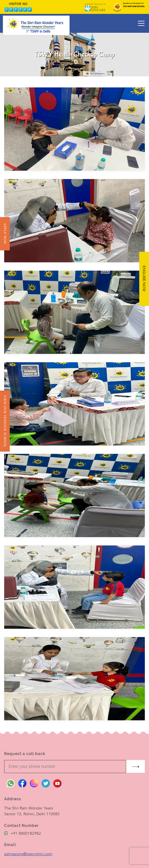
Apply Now (5, 234)
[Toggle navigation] (141, 23)
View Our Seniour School (5, 421)
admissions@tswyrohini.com (28, 854)
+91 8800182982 (23, 833)
